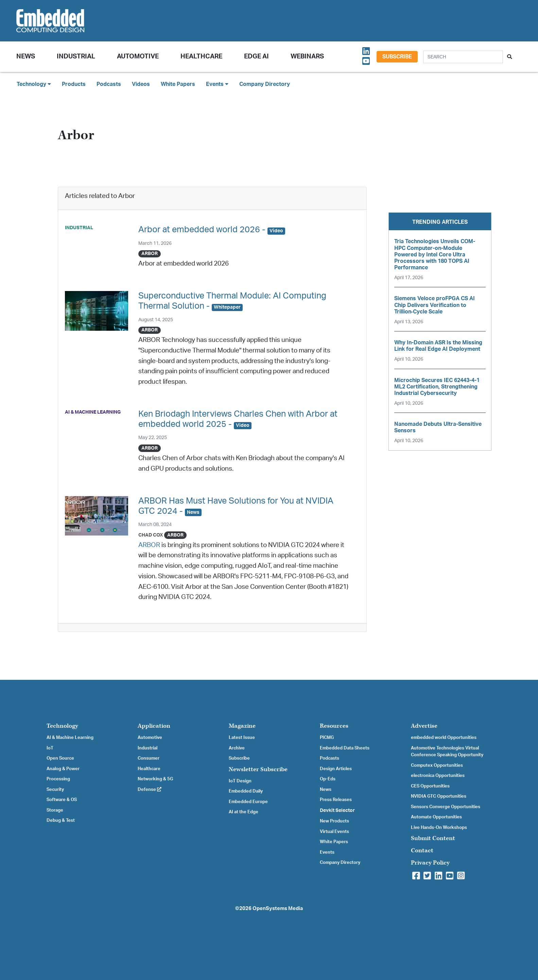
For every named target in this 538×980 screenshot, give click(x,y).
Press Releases (336, 800)
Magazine (242, 726)
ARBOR (149, 545)
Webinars (307, 57)
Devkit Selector (337, 811)
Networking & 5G (155, 779)
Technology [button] (34, 84)
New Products (334, 821)
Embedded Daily (246, 791)
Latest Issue (242, 738)
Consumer (149, 758)
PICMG (327, 738)
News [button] (26, 57)
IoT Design (240, 781)
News (326, 790)
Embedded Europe (248, 802)
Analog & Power (63, 769)
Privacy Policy (430, 863)
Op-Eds (328, 779)
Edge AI (256, 57)
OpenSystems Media (278, 909)
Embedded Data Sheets (345, 748)
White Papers (178, 84)
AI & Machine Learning (70, 738)
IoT (50, 748)
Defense (150, 790)
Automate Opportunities (436, 817)
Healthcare (201, 57)
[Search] (463, 57)
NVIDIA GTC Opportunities (439, 796)
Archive (237, 748)
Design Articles (336, 769)
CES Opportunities (430, 786)
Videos (141, 84)
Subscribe (397, 57)
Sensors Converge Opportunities (446, 807)
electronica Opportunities (438, 776)
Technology (62, 726)
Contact (422, 850)
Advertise (424, 726)
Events (327, 852)
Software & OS (62, 800)
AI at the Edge (244, 812)
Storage (55, 810)
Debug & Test (61, 820)
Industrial (76, 57)
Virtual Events (334, 832)
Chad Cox (151, 535)
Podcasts (109, 84)
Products (74, 84)
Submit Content (433, 838)
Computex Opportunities (437, 765)
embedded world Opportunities (444, 738)
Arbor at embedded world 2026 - (212, 230)
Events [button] (217, 84)
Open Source (60, 758)
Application (154, 726)
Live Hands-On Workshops (439, 828)
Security (55, 790)
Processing (58, 779)
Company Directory (265, 84)
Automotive (138, 57)
